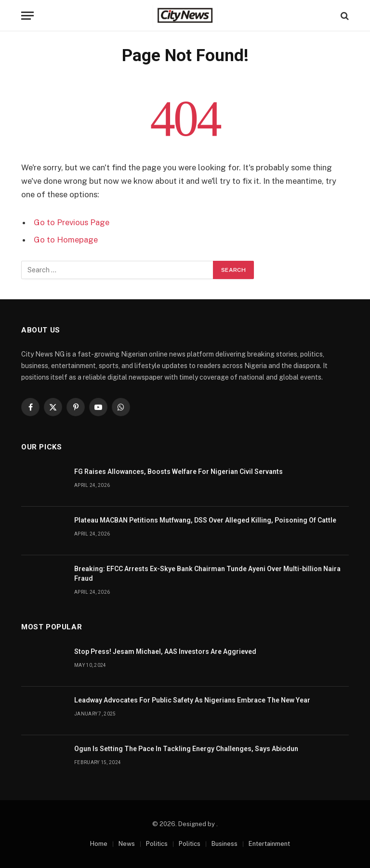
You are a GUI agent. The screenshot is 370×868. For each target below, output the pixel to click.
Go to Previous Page (72, 222)
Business (225, 844)
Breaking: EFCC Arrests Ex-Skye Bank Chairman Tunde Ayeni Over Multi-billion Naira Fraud (207, 574)
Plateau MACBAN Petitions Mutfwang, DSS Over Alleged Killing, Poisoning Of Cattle (205, 520)
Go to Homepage (66, 240)
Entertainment (269, 844)
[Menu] (27, 16)
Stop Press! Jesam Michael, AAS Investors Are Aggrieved (165, 651)
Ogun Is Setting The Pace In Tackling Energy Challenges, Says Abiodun (186, 749)
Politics (157, 844)
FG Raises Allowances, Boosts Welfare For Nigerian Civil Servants (178, 472)
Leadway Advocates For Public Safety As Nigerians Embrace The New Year (192, 700)
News (127, 844)
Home (99, 844)
